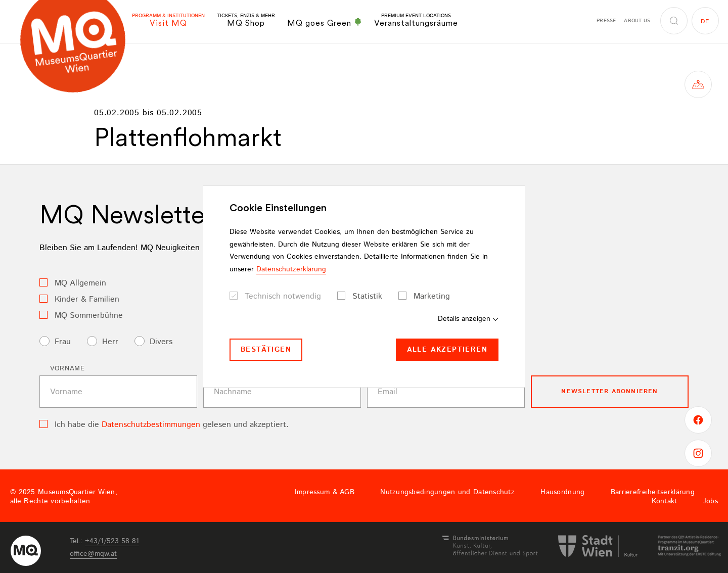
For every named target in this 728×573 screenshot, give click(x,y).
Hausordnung (562, 492)
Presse (606, 21)
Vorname (67, 369)
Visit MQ (168, 20)
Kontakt (665, 501)
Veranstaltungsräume (416, 20)
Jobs (711, 501)
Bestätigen (266, 350)
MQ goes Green (325, 23)
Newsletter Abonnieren (609, 391)
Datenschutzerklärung (291, 269)
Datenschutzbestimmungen (151, 425)
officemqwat (93, 554)
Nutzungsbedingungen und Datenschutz (447, 492)
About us (637, 21)
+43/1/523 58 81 (112, 541)
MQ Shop (246, 20)
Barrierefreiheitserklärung (653, 492)
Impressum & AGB (325, 492)
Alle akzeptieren (447, 350)
